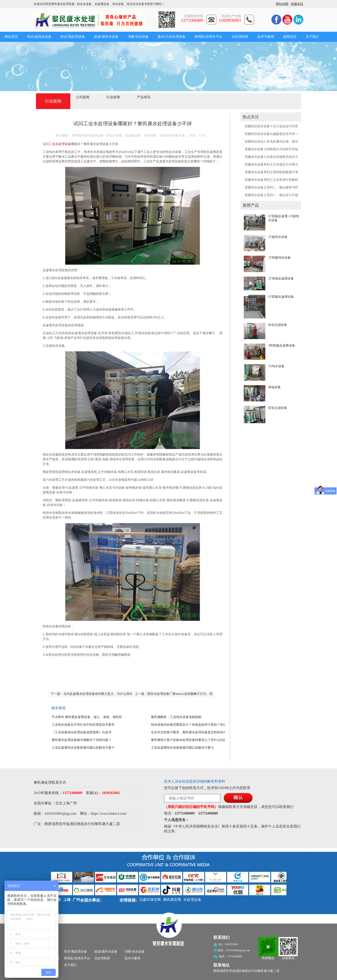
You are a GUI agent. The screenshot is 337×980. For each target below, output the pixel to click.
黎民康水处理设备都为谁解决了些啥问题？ (82, 740)
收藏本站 (297, 4)
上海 (66, 803)
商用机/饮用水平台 (208, 37)
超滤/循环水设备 (106, 37)
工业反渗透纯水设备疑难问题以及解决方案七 (182, 748)
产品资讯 (144, 97)
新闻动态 (290, 37)
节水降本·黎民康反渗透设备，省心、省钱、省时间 (87, 717)
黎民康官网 (172, 900)
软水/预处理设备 (73, 37)
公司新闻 (83, 97)
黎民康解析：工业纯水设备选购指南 (176, 717)
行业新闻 (113, 97)
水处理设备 (192, 900)
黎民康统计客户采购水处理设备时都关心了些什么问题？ (190, 740)
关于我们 (312, 37)
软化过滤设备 (278, 325)
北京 (59, 803)
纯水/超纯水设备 (39, 37)
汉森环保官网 (150, 900)
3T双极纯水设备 (279, 258)
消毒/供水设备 (138, 37)
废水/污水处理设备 (172, 37)
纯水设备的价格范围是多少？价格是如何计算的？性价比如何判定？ (198, 725)
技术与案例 (266, 37)
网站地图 (282, 4)
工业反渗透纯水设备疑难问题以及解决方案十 (83, 748)
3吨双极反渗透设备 (282, 346)
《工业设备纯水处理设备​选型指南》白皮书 (82, 732)
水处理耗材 (240, 37)
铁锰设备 (275, 387)
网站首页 (11, 37)
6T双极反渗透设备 (281, 297)
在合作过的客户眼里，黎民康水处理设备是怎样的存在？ (190, 732)
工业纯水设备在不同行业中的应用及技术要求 (83, 725)
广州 (73, 803)
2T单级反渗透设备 (281, 279)
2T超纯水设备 (278, 237)
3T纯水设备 (276, 366)
